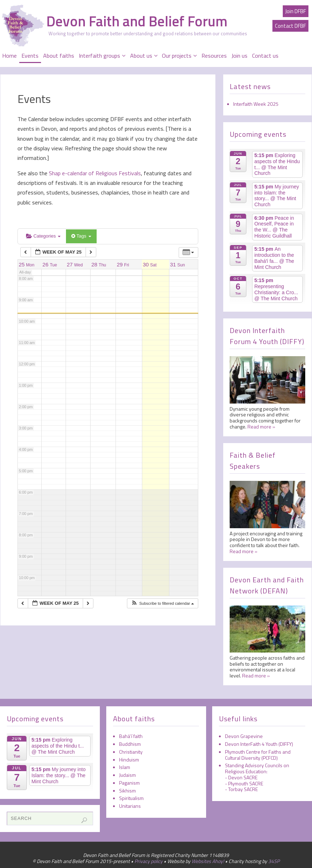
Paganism (129, 783)
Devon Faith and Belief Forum (137, 21)
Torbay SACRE (243, 789)
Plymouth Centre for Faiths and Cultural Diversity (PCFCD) (258, 755)
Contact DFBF (290, 26)
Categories (43, 236)
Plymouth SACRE (246, 783)
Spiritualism (131, 798)
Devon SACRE (243, 777)
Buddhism (130, 744)
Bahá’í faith (131, 736)
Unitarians (130, 806)
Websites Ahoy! (208, 861)
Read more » (261, 427)
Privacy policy (149, 861)
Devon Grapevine (244, 736)
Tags (81, 236)
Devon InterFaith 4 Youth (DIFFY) (259, 744)
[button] (162, 604)
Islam (125, 767)
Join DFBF (296, 11)
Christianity (131, 752)
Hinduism (129, 760)
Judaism (127, 775)
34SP (274, 861)
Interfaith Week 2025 (256, 104)
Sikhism (127, 791)
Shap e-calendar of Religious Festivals (94, 173)
